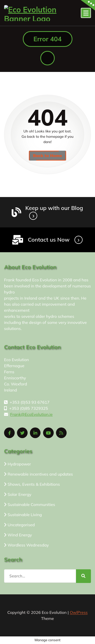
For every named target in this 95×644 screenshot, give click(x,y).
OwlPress (79, 612)
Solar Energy (20, 494)
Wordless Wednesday (28, 545)
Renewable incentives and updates (40, 474)
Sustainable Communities (31, 504)
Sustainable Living (25, 515)
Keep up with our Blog (54, 208)
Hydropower (19, 464)
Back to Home (48, 155)
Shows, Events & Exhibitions (34, 484)
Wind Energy (20, 535)
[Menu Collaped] (86, 13)
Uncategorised (21, 525)
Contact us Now (49, 240)
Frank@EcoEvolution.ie (31, 414)
